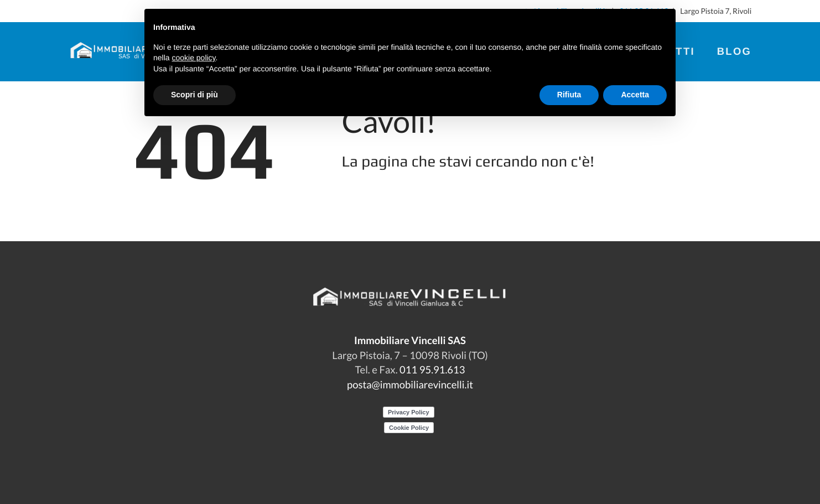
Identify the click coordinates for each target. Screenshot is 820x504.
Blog (735, 51)
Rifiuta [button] (569, 95)
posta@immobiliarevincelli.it (410, 385)
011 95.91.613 (432, 370)
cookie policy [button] (193, 58)
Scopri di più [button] (194, 95)
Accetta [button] (635, 95)
